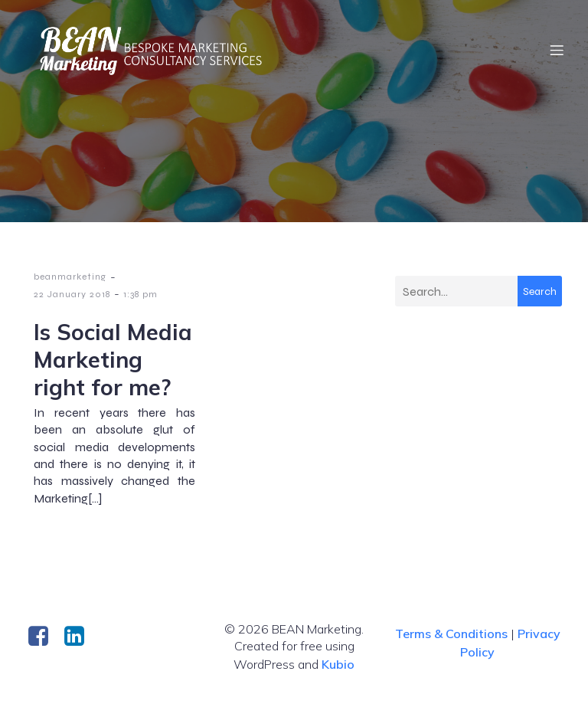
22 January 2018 (72, 294)
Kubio (338, 664)
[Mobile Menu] (557, 50)
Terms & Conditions (451, 634)
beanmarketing (70, 277)
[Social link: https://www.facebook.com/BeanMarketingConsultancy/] (44, 637)
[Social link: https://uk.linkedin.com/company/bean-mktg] (80, 637)
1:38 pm (140, 294)
